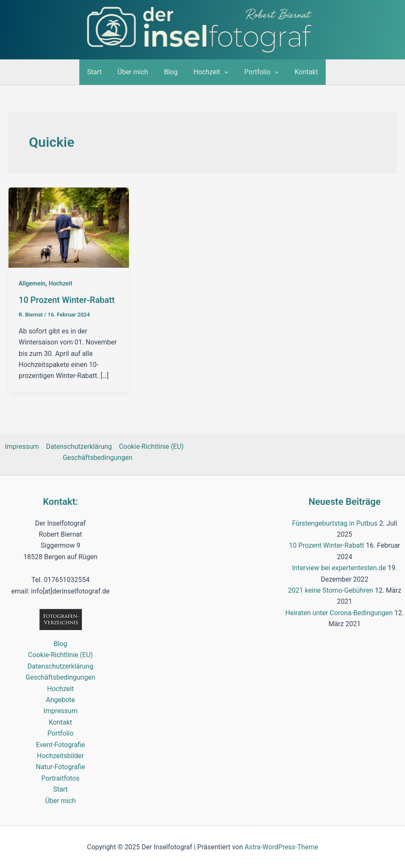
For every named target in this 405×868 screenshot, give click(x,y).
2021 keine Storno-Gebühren (331, 590)
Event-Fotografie (61, 744)
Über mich (136, 72)
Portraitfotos (60, 778)
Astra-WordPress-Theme (282, 847)
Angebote (60, 699)
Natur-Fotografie (60, 766)
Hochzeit (210, 72)
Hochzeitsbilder (60, 755)
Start (100, 72)
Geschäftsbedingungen (98, 457)
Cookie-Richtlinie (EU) (151, 446)
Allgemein (32, 283)
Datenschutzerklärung (79, 446)
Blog (172, 72)
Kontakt (300, 72)
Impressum (22, 446)
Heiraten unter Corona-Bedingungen (339, 612)
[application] (223, 72)
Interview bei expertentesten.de (339, 567)
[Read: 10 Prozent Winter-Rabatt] (69, 227)
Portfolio (258, 72)
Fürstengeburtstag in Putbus (335, 523)
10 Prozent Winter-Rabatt (67, 300)
